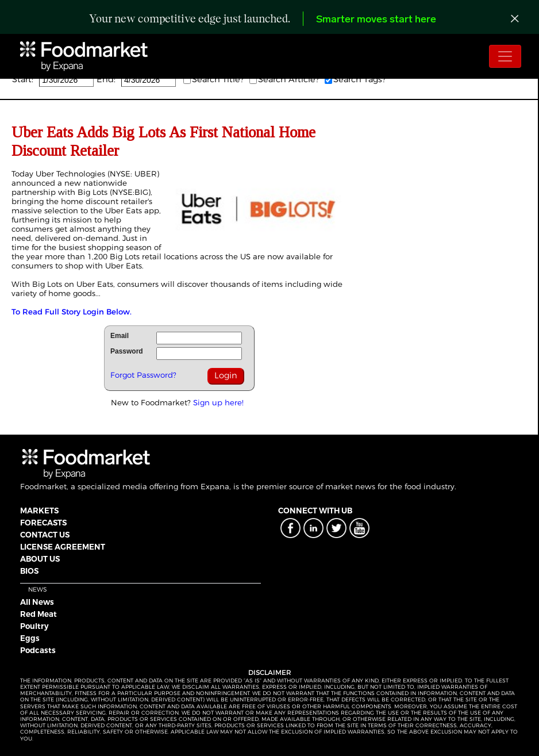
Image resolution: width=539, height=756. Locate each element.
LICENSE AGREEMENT (63, 547)
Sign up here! (218, 402)
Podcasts (38, 650)
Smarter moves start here (376, 20)
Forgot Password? (143, 375)
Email (120, 336)
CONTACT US (45, 535)
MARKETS (39, 511)
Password (127, 351)
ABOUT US (40, 559)
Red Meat (38, 614)
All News (37, 602)
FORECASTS (43, 523)
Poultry (34, 626)
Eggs (30, 638)
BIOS (29, 571)
